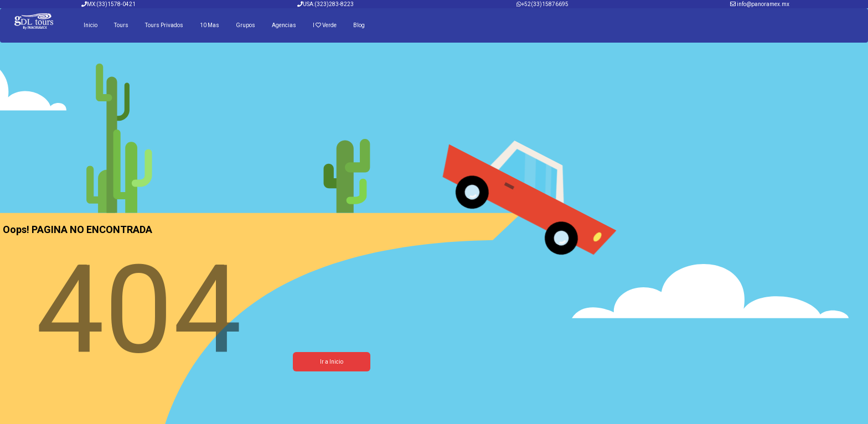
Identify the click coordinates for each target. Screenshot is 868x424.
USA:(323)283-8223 (325, 4)
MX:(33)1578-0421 (108, 4)
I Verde (325, 25)
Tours (121, 25)
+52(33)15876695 (545, 4)
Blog (359, 25)
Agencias (284, 25)
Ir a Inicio (332, 362)
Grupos (246, 25)
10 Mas (210, 25)
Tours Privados (164, 25)
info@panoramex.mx (763, 4)
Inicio (91, 25)
